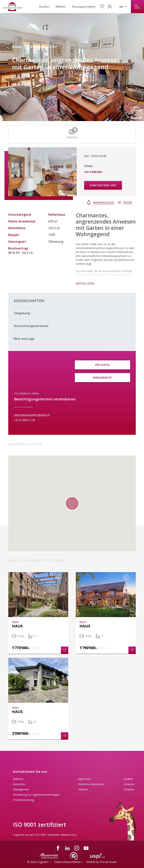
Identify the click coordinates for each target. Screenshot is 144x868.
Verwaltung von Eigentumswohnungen (36, 795)
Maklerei (18, 779)
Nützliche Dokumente (91, 784)
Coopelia (129, 789)
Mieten (61, 7)
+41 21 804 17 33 (24, 420)
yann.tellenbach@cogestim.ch (32, 415)
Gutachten (19, 784)
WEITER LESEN (85, 283)
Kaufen (44, 7)
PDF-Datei (102, 365)
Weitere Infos (69, 835)
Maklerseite (102, 378)
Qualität (128, 779)
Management (21, 789)
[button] (60, 313)
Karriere (83, 789)
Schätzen (129, 784)
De (122, 7)
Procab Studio (108, 862)
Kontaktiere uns (103, 185)
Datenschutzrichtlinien (68, 862)
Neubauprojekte (84, 7)
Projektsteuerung (23, 800)
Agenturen (84, 779)
